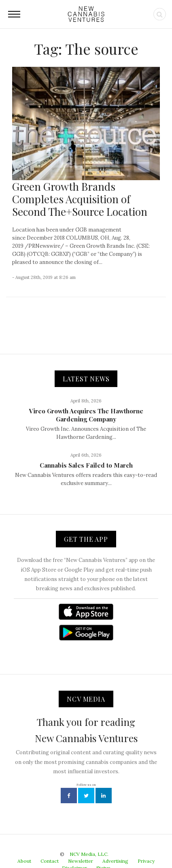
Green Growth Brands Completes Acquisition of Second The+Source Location (80, 199)
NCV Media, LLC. (89, 854)
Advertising (115, 861)
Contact (50, 861)
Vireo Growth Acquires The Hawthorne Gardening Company (86, 415)
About (24, 861)
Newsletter (81, 861)
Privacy (146, 861)
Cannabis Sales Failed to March (86, 465)
